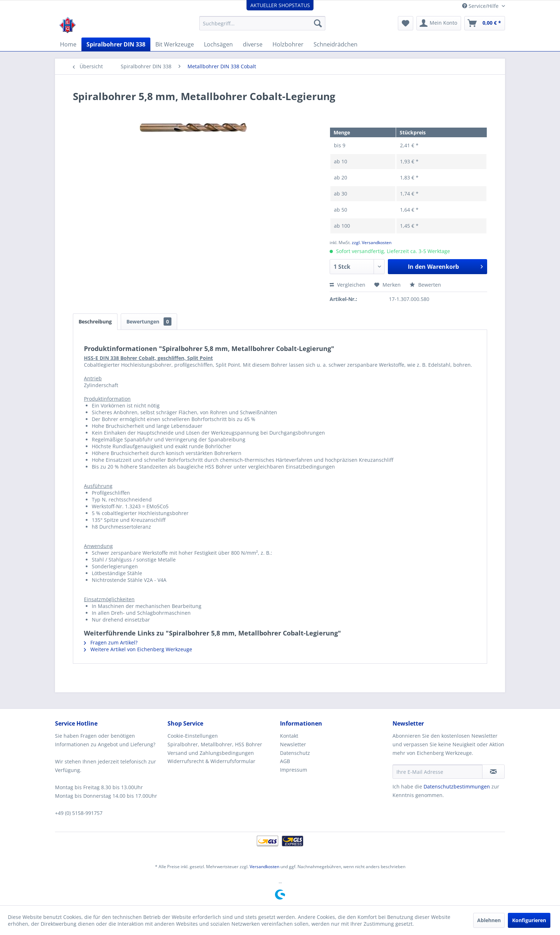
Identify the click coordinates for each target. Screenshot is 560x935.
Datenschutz (295, 753)
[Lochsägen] (218, 44)
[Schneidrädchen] (336, 44)
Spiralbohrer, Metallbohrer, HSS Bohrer (215, 744)
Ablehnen (489, 920)
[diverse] (253, 44)
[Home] (68, 44)
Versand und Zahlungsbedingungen (211, 753)
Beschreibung (95, 321)
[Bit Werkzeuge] (175, 44)
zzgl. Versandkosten (372, 243)
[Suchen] (318, 23)
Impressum (294, 770)
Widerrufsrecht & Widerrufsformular (211, 761)
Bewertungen (149, 321)
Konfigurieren (529, 920)
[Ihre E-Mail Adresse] (437, 772)
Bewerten (425, 285)
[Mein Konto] (439, 23)
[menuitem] (262, 23)
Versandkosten (264, 867)
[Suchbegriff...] (262, 23)
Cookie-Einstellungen (193, 736)
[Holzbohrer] (288, 44)
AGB (285, 761)
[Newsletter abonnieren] (493, 772)
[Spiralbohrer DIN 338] (116, 44)
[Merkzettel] (406, 23)
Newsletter (293, 744)
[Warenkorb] (485, 23)
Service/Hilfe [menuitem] (481, 6)
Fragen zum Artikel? (111, 642)
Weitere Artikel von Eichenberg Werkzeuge (138, 649)
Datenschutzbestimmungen (457, 786)
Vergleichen (347, 285)
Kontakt (289, 736)
